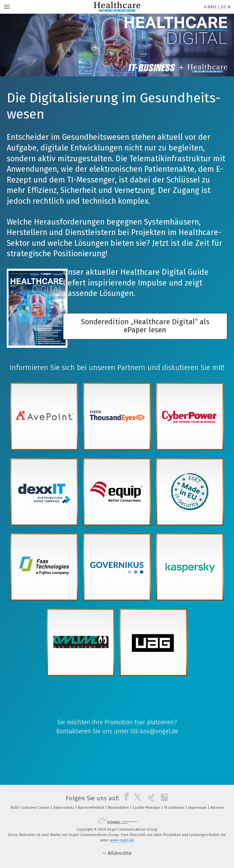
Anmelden (217, 7)
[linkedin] (163, 798)
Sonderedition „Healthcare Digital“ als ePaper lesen (145, 326)
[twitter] (136, 798)
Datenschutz (64, 808)
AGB (14, 808)
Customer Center (36, 808)
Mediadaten (119, 808)
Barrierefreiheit (92, 808)
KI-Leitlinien (175, 808)
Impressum (198, 808)
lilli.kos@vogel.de (154, 731)
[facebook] (125, 798)
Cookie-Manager (147, 808)
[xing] (150, 798)
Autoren (217, 808)
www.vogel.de (122, 840)
